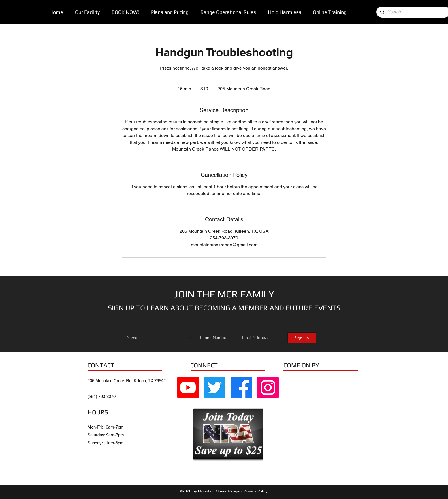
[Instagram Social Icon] (268, 387)
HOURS (98, 412)
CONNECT (204, 365)
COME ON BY (301, 365)
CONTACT (101, 365)
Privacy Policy (255, 491)
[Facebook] (241, 387)
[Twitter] (215, 387)
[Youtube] (188, 387)
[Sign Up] (302, 338)
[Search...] (413, 12)
